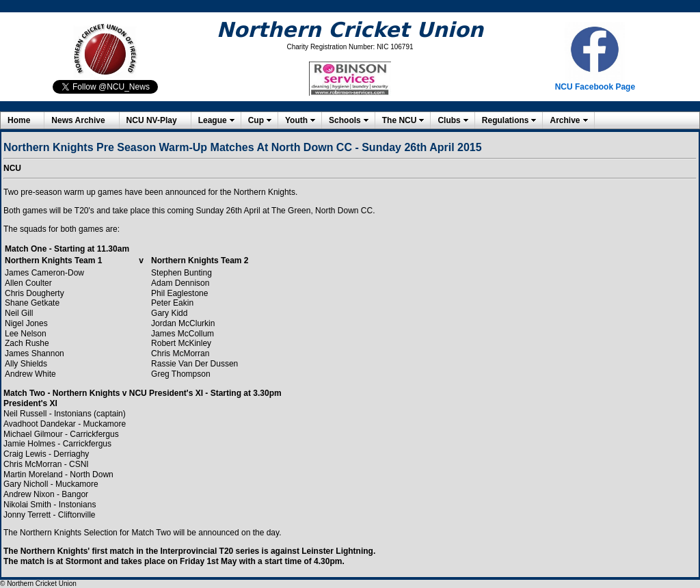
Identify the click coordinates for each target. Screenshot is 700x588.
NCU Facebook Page (595, 87)
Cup (256, 120)
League (213, 120)
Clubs (449, 120)
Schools (345, 120)
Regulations (506, 120)
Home (19, 120)
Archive (565, 120)
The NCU (400, 120)
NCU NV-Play (152, 120)
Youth (296, 120)
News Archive (78, 120)
